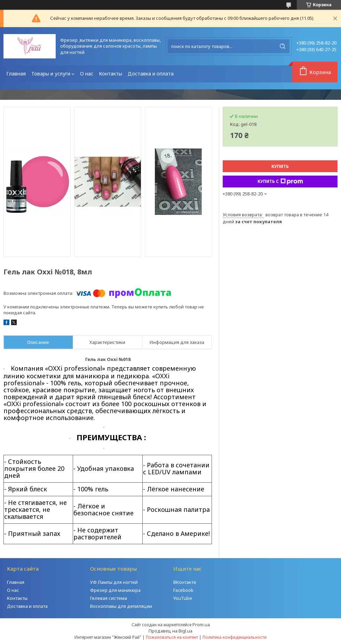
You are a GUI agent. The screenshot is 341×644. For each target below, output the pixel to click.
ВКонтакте (185, 582)
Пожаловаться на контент (172, 637)
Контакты (110, 74)
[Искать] (283, 46)
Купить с (280, 182)
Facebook (183, 590)
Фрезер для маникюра (115, 590)
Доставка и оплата (151, 74)
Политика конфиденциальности (235, 637)
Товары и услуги (51, 74)
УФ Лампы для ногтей (114, 582)
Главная (16, 74)
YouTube (183, 598)
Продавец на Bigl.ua (170, 631)
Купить (280, 166)
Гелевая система (109, 598)
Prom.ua (201, 625)
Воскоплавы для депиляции (121, 606)
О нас (87, 74)
